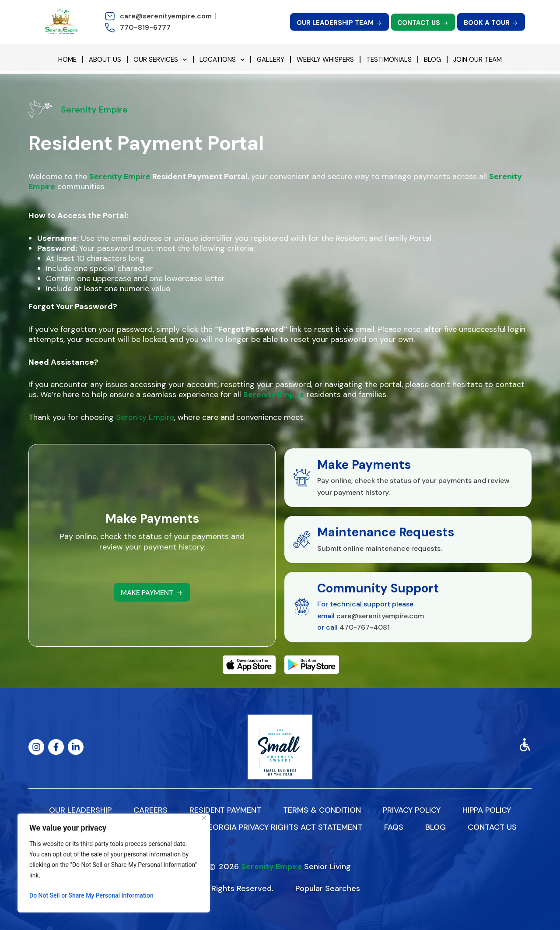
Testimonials (389, 60)
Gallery (271, 60)
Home (67, 60)
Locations (222, 60)
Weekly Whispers (325, 60)
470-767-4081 (365, 627)
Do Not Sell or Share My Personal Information (91, 895)
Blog (432, 60)
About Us (105, 60)
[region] (114, 863)
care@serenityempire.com (380, 616)
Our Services (160, 60)
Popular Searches (328, 888)
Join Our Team (478, 60)
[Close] (204, 818)
